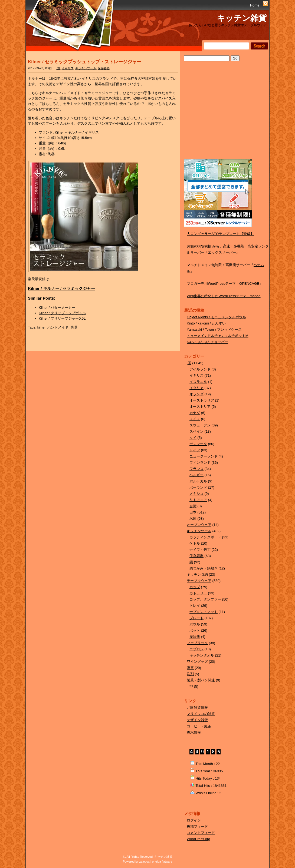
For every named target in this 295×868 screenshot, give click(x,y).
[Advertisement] (225, 116)
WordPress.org (198, 839)
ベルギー (196, 475)
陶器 (74, 327)
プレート (196, 618)
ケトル (195, 543)
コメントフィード (201, 833)
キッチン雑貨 (242, 18)
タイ (193, 438)
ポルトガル (198, 481)
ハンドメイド (58, 327)
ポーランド (198, 487)
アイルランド (200, 369)
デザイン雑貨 (197, 720)
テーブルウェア (199, 581)
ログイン (194, 820)
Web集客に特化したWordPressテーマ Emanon (224, 296)
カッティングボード (205, 537)
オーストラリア (202, 400)
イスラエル (198, 382)
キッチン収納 (197, 574)
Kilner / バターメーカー (57, 308)
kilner (41, 327)
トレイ (195, 606)
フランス (196, 469)
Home (255, 5)
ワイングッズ (197, 662)
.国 (58, 68)
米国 (193, 519)
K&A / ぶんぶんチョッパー (207, 342)
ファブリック (197, 643)
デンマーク (198, 444)
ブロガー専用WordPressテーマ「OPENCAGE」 (225, 284)
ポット (195, 630)
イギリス (68, 68)
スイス (195, 419)
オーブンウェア (199, 525)
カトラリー (198, 593)
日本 (193, 512)
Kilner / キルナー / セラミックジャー (61, 288)
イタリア (196, 388)
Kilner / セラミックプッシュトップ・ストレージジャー (85, 62)
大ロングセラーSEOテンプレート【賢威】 (220, 234)
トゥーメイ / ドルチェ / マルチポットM (218, 336)
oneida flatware (162, 862)
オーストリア (200, 407)
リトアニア (198, 500)
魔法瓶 (195, 637)
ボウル (195, 624)
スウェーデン (200, 425)
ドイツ (195, 450)
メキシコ (196, 494)
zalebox (145, 862)
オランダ (196, 394)
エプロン (196, 649)
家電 (190, 668)
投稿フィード (197, 826)
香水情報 (194, 732)
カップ (195, 587)
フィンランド (200, 463)
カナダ (195, 413)
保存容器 (104, 68)
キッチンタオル (202, 655)
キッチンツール (86, 68)
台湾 (193, 506)
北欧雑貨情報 (197, 708)
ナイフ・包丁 (200, 550)
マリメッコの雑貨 (201, 714)
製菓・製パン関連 (201, 680)
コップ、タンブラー (205, 599)
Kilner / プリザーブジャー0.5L (62, 318)
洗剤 (190, 674)
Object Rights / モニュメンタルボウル (216, 317)
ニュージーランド (204, 456)
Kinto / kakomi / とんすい (206, 323)
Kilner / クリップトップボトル (62, 313)
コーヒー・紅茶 (199, 726)
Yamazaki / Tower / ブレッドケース (214, 329)
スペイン (196, 431)
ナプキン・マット (204, 612)
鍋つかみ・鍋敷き (204, 568)
